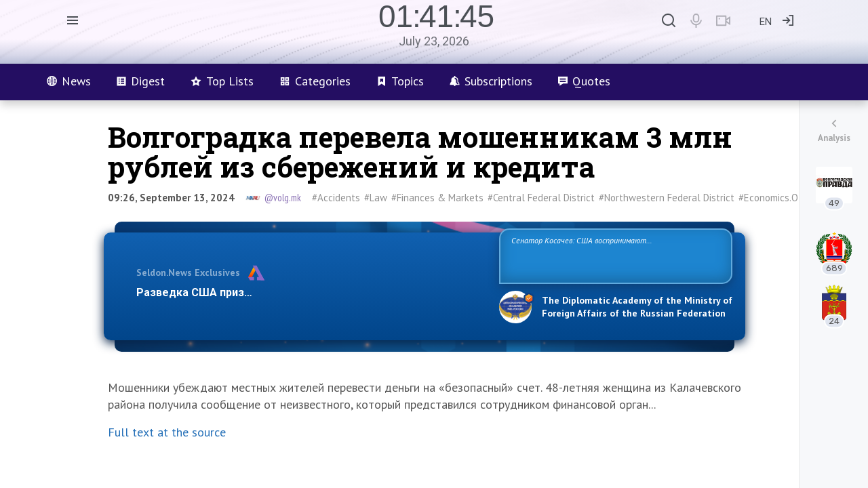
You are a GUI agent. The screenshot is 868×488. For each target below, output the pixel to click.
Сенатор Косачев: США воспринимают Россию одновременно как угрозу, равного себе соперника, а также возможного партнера (614, 255)
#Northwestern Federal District (667, 198)
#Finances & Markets (437, 198)
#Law (376, 198)
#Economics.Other (777, 198)
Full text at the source (167, 432)
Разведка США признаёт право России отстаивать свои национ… (311, 292)
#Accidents (336, 198)
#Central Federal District (541, 198)
